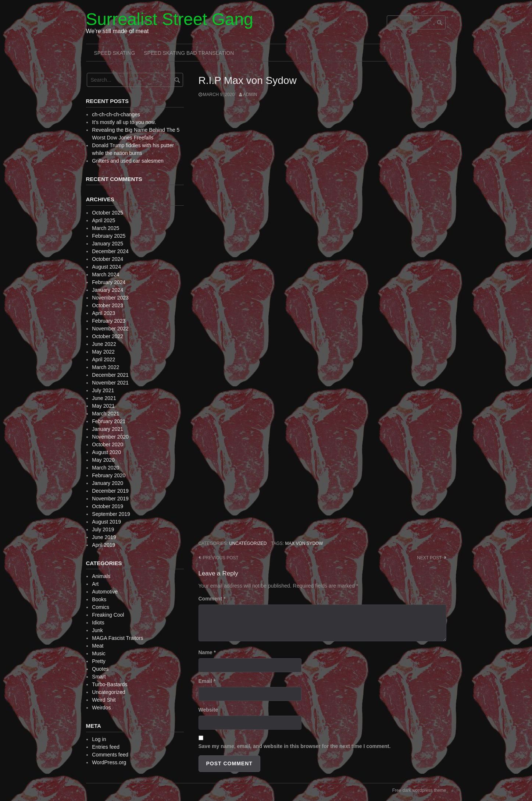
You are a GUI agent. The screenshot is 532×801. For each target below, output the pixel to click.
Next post (429, 558)
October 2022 (108, 336)
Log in (99, 739)
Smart (99, 677)
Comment (212, 599)
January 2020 (108, 483)
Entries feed (106, 747)
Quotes (100, 669)
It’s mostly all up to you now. (124, 122)
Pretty (99, 661)
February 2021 (109, 421)
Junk (97, 630)
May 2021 (103, 406)
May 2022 (103, 352)
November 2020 (110, 437)
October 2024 (108, 259)
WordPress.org (109, 762)
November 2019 (110, 499)
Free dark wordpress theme (419, 790)
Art (95, 584)
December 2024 (110, 251)
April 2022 (103, 359)
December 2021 (110, 375)
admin (250, 95)
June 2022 (104, 344)
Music (99, 653)
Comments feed (110, 755)
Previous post (221, 558)
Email (207, 681)
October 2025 (108, 213)
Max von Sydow (304, 543)
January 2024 (108, 290)
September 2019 (111, 514)
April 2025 (103, 220)
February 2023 (109, 321)
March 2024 (106, 274)
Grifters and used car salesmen (128, 161)
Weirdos (101, 708)
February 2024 (109, 282)
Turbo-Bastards (110, 684)
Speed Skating (115, 53)
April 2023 (103, 313)
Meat (98, 646)
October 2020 (108, 444)
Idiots (98, 623)
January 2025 (108, 244)
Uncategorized (248, 543)
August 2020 (106, 452)
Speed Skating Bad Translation (189, 53)
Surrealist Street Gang (170, 19)
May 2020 (103, 460)
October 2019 (108, 506)
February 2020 (109, 475)
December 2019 (110, 491)
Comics (101, 607)
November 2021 (110, 383)
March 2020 (106, 468)
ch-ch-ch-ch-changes (116, 114)
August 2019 (106, 522)
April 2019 (103, 545)
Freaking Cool (108, 615)
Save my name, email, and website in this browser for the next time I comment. (295, 746)
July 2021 (103, 390)
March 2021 (106, 414)
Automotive (105, 592)
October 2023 (108, 305)
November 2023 (110, 298)
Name (207, 652)
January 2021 (108, 429)
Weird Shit (104, 700)
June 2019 (104, 537)
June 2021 (104, 398)
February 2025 (109, 236)
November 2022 (110, 329)
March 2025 (106, 228)
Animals (101, 576)
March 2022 (106, 367)
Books (99, 599)
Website (208, 710)
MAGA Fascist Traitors (117, 638)
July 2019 (103, 529)
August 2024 (106, 267)
